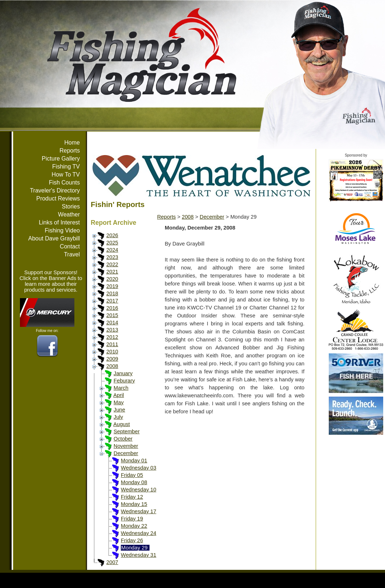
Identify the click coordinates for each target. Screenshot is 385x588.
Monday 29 (134, 548)
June (119, 410)
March (121, 388)
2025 (112, 243)
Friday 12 (132, 497)
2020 (112, 279)
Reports (70, 151)
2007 (112, 562)
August (122, 424)
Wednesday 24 (139, 533)
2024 (112, 250)
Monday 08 (134, 482)
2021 (112, 272)
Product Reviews (58, 198)
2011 (112, 344)
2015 (112, 315)
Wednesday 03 (139, 468)
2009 (112, 359)
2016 (112, 308)
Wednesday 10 (139, 490)
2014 (112, 323)
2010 (112, 352)
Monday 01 (134, 461)
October (123, 439)
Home (72, 143)
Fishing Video (62, 230)
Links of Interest (59, 222)
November (126, 446)
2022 (112, 264)
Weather (69, 214)
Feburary (124, 381)
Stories (71, 206)
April (118, 395)
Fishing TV (66, 167)
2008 (112, 366)
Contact (70, 246)
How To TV (66, 175)
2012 (112, 337)
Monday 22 (134, 526)
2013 (112, 330)
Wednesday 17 (139, 511)
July (118, 417)
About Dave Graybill (54, 238)
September (127, 431)
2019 (112, 286)
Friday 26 (132, 540)
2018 (112, 293)
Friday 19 (132, 519)
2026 (112, 235)
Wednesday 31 (139, 555)
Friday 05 (132, 475)
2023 (112, 257)
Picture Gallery (61, 159)
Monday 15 (134, 504)
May (119, 402)
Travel (72, 254)
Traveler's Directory (55, 190)
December (126, 453)
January (123, 373)
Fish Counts (64, 183)
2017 (112, 301)
